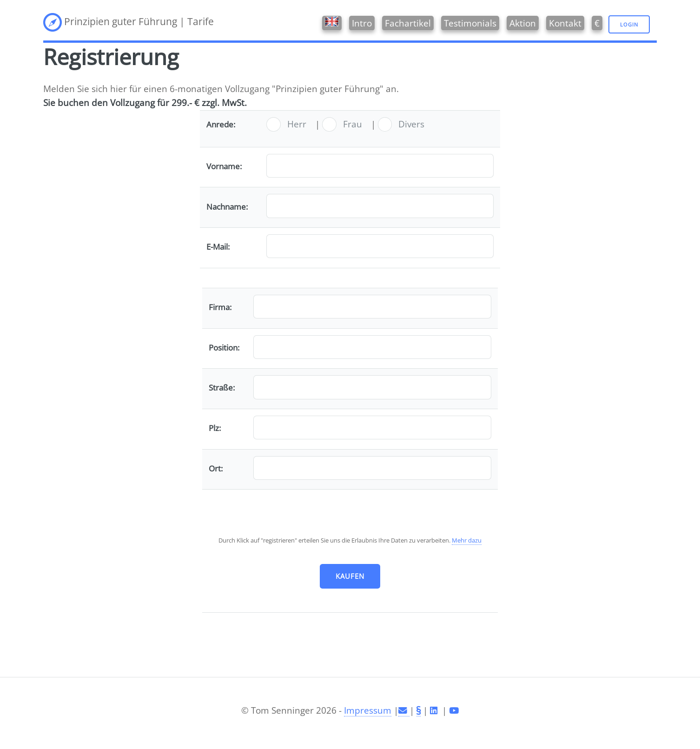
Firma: (220, 307)
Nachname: (227, 207)
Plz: (215, 428)
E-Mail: (218, 247)
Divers (411, 124)
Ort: (216, 468)
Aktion (523, 23)
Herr (297, 124)
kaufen (350, 576)
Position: (224, 348)
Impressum (368, 710)
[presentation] (350, 514)
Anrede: (221, 124)
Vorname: (224, 166)
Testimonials (470, 23)
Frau (353, 124)
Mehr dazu (467, 540)
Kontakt (565, 23)
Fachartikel (408, 23)
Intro (362, 23)
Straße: (222, 388)
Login (629, 24)
